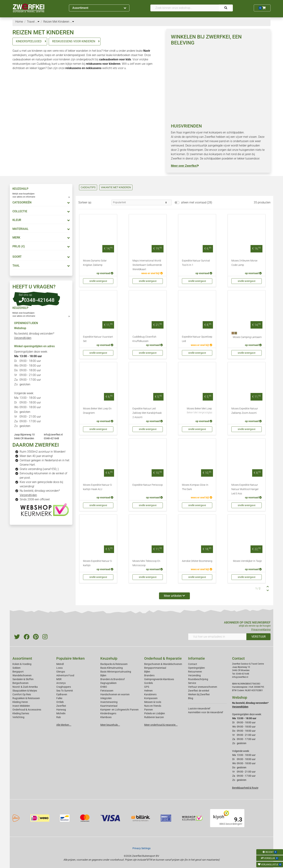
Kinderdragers (108, 713)
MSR (59, 679)
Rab (59, 717)
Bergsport (18, 672)
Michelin (61, 713)
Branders (149, 675)
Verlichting (18, 717)
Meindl (60, 664)
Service (192, 683)
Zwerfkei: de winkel (199, 691)
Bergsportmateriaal (155, 668)
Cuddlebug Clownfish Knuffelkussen (144, 339)
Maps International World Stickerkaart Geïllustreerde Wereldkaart (147, 265)
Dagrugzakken (108, 683)
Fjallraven (62, 694)
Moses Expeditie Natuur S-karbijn (98, 563)
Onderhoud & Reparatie (163, 658)
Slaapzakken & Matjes (25, 691)
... (37, 22)
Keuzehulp (109, 658)
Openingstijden (196, 668)
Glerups (61, 672)
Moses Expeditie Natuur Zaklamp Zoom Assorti (245, 411)
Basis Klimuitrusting (112, 668)
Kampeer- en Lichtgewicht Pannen (119, 710)
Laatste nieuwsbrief (199, 709)
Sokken (17, 668)
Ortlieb (60, 702)
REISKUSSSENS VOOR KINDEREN (74, 41)
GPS (147, 687)
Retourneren (195, 672)
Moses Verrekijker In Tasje (247, 561)
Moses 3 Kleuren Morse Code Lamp (244, 263)
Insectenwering (109, 702)
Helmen (148, 691)
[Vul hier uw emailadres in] (217, 637)
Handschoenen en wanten (115, 694)
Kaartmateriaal (109, 706)
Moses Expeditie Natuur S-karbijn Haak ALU (98, 487)
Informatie (196, 658)
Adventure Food (65, 675)
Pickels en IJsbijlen (155, 713)
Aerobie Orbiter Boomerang (197, 561)
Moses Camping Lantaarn (247, 337)
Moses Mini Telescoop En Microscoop (146, 563)
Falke (59, 698)
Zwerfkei (61, 706)
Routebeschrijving (198, 679)
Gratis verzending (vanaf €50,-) (39, 469)
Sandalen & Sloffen (23, 679)
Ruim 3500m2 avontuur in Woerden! (43, 452)
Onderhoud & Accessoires (27, 710)
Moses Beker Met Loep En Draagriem (97, 411)
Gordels (149, 683)
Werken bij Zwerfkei (199, 694)
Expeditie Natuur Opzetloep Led (197, 339)
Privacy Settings (141, 848)
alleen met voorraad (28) (197, 202)
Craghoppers (64, 687)
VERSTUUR (259, 637)
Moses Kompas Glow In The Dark (195, 487)
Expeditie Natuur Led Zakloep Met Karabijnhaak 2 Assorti (147, 413)
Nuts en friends (153, 706)
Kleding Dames (21, 713)
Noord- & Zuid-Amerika (25, 687)
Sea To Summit (65, 691)
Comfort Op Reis (22, 694)
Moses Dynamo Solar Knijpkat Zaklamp (95, 263)
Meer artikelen (174, 596)
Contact (193, 664)
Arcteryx (61, 683)
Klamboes (106, 717)
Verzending (194, 675)
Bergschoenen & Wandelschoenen (163, 664)
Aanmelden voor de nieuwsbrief (206, 712)
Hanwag (61, 710)
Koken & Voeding (22, 664)
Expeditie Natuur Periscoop (148, 485)
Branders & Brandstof (113, 679)
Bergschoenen (20, 683)
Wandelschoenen (22, 675)
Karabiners (150, 694)
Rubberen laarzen (154, 717)
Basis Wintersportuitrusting (116, 672)
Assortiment (99, 8)
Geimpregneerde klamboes (159, 679)
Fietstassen (107, 691)
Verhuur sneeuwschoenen (203, 687)
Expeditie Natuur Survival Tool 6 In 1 (196, 263)
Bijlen (103, 675)
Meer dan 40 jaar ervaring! (36, 456)
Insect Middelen (21, 706)
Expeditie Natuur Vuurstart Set (98, 339)
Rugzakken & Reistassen (26, 698)
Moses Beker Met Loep (200, 411)
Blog (191, 698)
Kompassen (151, 698)
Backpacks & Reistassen (114, 664)
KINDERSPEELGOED (29, 41)
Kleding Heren (20, 702)
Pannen (149, 710)
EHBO (104, 687)
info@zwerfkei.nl (53, 435)
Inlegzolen (106, 698)
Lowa (59, 668)
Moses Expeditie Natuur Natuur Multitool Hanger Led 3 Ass (245, 489)
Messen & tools (153, 702)
